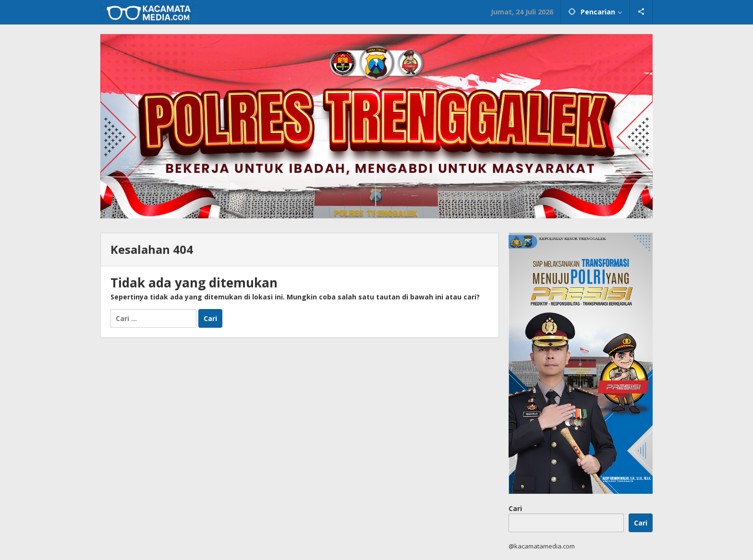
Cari (515, 508)
